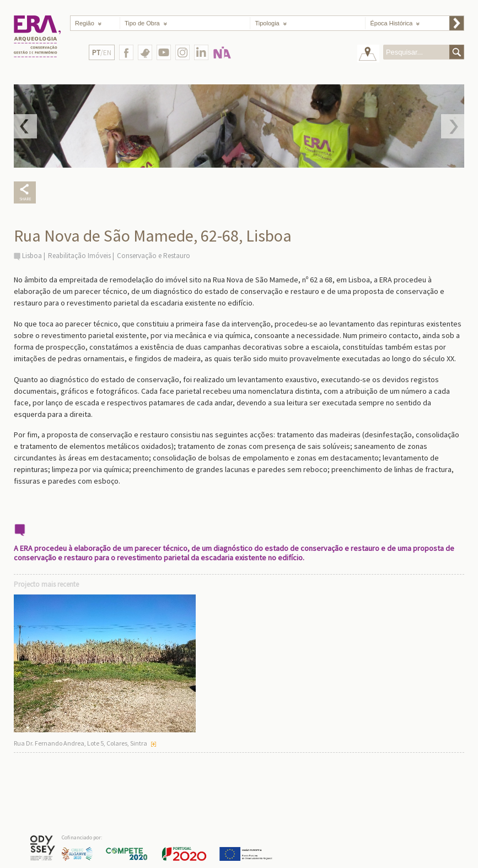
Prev (25, 126)
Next (453, 126)
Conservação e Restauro (154, 256)
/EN (102, 53)
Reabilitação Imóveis (79, 256)
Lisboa (32, 256)
